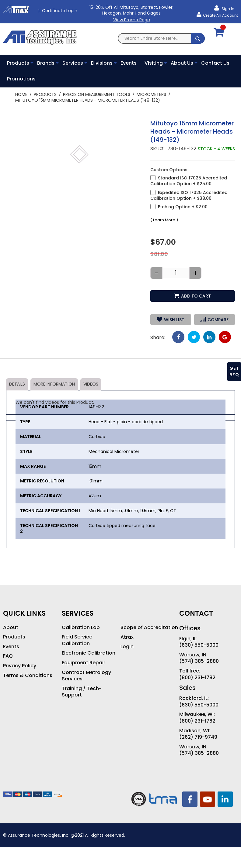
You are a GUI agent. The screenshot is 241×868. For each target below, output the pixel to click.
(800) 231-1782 (197, 678)
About (11, 628)
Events (11, 647)
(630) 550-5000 (199, 645)
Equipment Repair (84, 663)
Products (45, 94)
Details (17, 384)
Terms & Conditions (28, 676)
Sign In (227, 9)
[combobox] (161, 38)
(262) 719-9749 (198, 737)
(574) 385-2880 (199, 661)
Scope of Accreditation (149, 628)
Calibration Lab (81, 628)
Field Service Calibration (77, 640)
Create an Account (220, 15)
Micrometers (151, 94)
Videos (91, 384)
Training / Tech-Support (82, 692)
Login (127, 647)
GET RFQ (234, 371)
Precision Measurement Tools (97, 94)
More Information (54, 384)
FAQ (8, 656)
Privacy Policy (20, 666)
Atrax (127, 637)
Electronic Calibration (89, 653)
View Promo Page (132, 20)
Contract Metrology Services (86, 676)
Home (21, 94)
